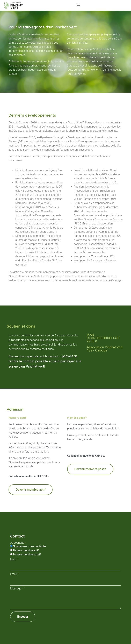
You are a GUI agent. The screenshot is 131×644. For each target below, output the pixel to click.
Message (16, 589)
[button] (78, 5)
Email (14, 574)
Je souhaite (18, 543)
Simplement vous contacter (30, 546)
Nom (13, 560)
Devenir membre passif (27, 555)
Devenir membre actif (26, 550)
